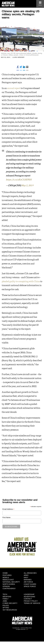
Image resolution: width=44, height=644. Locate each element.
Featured (7, 575)
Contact (28, 599)
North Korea (9, 584)
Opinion (6, 586)
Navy (26, 578)
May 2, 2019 (27, 185)
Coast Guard (30, 584)
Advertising (30, 597)
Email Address (8, 509)
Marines (28, 580)
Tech (5, 594)
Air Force (28, 582)
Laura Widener (18, 57)
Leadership (29, 594)
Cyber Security (10, 603)
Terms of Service (32, 603)
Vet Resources (10, 610)
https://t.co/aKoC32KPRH (19, 179)
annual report (14, 88)
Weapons (7, 597)
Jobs (5, 601)
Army (26, 575)
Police (6, 605)
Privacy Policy (31, 601)
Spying (6, 608)
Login (27, 629)
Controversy (9, 589)
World (6, 578)
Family (6, 599)
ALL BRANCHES (30, 573)
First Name (6, 517)
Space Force (30, 586)
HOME (5, 573)
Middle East (8, 580)
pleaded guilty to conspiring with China (21, 281)
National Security (11, 582)
